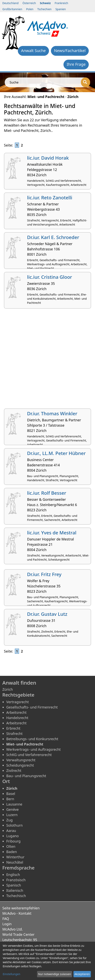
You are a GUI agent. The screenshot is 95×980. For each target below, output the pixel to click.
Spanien (61, 9)
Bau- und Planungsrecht (26, 776)
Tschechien (44, 9)
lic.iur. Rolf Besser (47, 493)
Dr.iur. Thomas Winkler (52, 413)
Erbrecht (13, 728)
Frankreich (61, 3)
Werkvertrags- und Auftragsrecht (33, 749)
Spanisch (14, 885)
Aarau (11, 831)
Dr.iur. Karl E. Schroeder (53, 237)
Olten (11, 846)
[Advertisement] (47, 360)
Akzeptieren (82, 974)
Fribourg (13, 841)
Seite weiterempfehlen (21, 908)
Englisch (13, 875)
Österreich (29, 3)
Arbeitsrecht (16, 712)
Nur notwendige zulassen (55, 974)
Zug (9, 820)
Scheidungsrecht (20, 765)
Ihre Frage (76, 64)
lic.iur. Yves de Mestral (52, 533)
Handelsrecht (17, 718)
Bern (10, 799)
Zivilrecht (14, 771)
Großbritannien (12, 9)
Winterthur (15, 857)
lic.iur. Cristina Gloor (50, 277)
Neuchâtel (15, 862)
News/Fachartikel (70, 51)
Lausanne (14, 804)
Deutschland (10, 3)
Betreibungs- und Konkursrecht (32, 739)
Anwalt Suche (33, 51)
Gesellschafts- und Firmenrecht (32, 707)
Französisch (16, 880)
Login (7, 924)
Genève (12, 809)
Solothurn (14, 825)
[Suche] (85, 82)
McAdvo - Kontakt (17, 913)
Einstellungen (11, 974)
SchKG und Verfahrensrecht (29, 755)
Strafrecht (14, 734)
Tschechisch (16, 896)
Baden (12, 852)
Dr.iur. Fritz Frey (44, 574)
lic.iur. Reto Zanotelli (50, 197)
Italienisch (15, 890)
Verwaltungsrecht (21, 760)
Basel (11, 794)
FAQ (6, 919)
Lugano (13, 836)
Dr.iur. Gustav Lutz (47, 614)
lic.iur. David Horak (48, 158)
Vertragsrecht (18, 702)
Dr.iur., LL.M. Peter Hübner (56, 453)
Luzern (12, 815)
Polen (30, 9)
